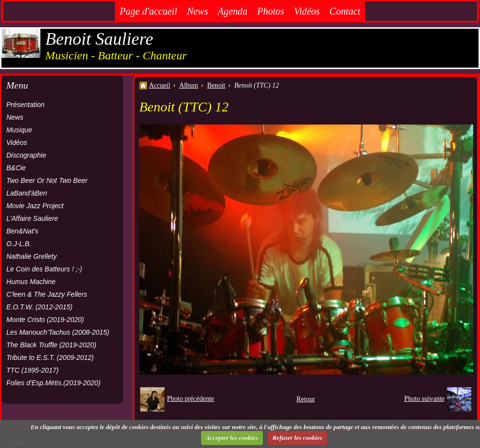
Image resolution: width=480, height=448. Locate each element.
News (197, 11)
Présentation (26, 105)
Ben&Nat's (22, 231)
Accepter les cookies (232, 438)
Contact (345, 11)
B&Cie (16, 168)
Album (189, 85)
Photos (271, 11)
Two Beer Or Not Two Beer (47, 180)
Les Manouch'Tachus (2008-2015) (58, 332)
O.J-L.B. (19, 244)
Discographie (26, 155)
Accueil (160, 85)
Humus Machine (31, 282)
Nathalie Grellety (32, 256)
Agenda (232, 11)
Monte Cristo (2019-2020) (45, 320)
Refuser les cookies (297, 438)
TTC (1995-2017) (32, 370)
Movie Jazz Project (35, 206)
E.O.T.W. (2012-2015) (39, 307)
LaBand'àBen (27, 193)
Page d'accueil (148, 11)
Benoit (216, 85)
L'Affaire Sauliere (32, 218)
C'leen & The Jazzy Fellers (47, 294)
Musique (19, 130)
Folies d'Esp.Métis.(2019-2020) (53, 383)
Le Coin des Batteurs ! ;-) (44, 269)
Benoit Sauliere (99, 39)
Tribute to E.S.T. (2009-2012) (50, 358)
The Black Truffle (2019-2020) (51, 345)
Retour (306, 399)
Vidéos (307, 11)
